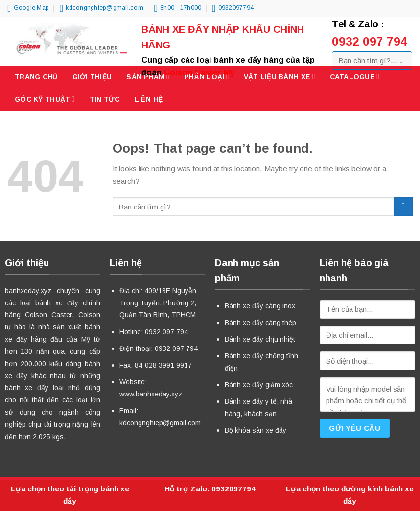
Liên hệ (149, 99)
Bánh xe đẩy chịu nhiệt (260, 339)
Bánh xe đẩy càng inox (260, 306)
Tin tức (105, 99)
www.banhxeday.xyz (151, 394)
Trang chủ (36, 77)
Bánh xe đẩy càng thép (260, 323)
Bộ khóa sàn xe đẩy (256, 430)
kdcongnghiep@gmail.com (160, 423)
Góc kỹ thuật (45, 99)
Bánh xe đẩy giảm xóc (259, 385)
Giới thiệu (92, 77)
